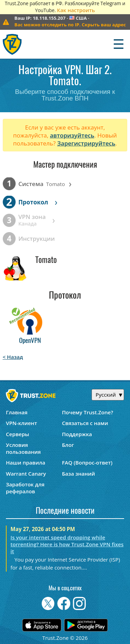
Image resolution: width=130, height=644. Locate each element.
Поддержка (77, 434)
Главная (17, 412)
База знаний (79, 474)
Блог (68, 445)
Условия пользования (23, 448)
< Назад (13, 357)
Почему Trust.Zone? (88, 412)
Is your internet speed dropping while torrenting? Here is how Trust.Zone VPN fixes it (67, 544)
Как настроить (76, 10)
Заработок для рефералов (25, 488)
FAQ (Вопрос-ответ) (87, 462)
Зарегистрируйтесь (86, 143)
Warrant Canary (26, 474)
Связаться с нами (85, 423)
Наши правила (25, 462)
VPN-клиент (21, 423)
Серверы (18, 434)
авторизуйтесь (72, 135)
